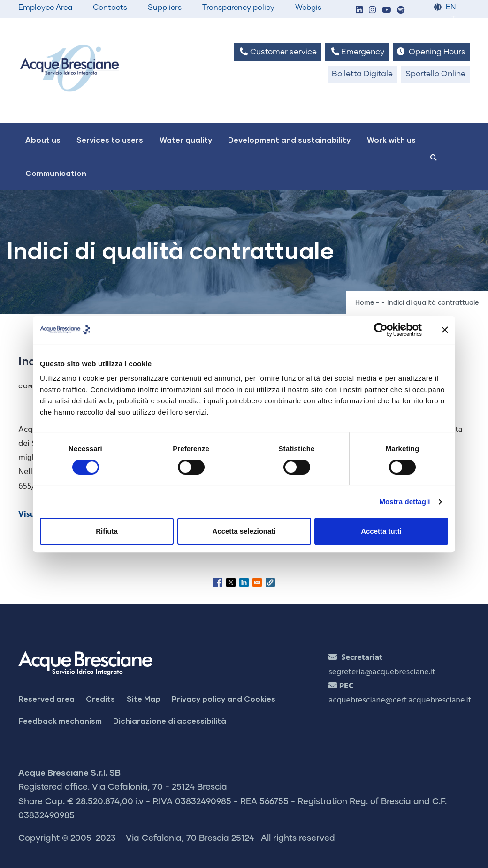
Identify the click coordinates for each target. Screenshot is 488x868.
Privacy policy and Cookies (224, 698)
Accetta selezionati (244, 531)
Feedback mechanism (60, 721)
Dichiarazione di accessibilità (170, 721)
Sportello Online (435, 74)
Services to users (110, 140)
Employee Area (45, 8)
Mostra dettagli (404, 502)
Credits (100, 698)
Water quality (186, 140)
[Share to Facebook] (218, 582)
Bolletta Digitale (362, 74)
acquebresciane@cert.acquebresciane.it (400, 700)
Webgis (308, 8)
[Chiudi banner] (445, 330)
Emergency (357, 52)
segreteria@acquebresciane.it (382, 672)
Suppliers (165, 8)
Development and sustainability (289, 140)
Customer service (277, 52)
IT (452, 19)
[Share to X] (231, 582)
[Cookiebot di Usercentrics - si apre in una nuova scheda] (381, 330)
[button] (359, 11)
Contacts (110, 8)
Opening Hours (431, 52)
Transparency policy (238, 8)
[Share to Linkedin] (244, 582)
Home (365, 303)
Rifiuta (107, 531)
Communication (56, 173)
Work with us (391, 140)
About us (43, 140)
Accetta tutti (381, 531)
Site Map (144, 698)
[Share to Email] (257, 582)
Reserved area (46, 698)
